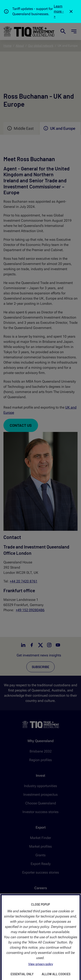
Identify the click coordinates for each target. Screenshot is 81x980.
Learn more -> (59, 11)
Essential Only (22, 974)
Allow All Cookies (56, 974)
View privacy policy (41, 964)
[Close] (71, 11)
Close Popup (40, 904)
